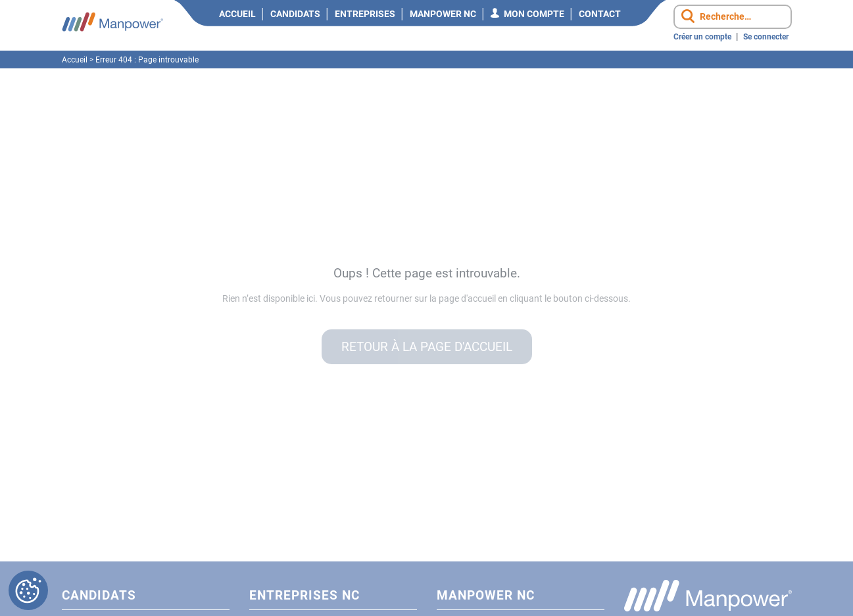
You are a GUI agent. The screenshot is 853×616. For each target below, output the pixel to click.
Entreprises (365, 14)
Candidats (295, 14)
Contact (600, 14)
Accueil (237, 14)
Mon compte (534, 14)
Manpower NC (443, 14)
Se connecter (766, 37)
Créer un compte (702, 37)
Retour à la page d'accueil (427, 347)
